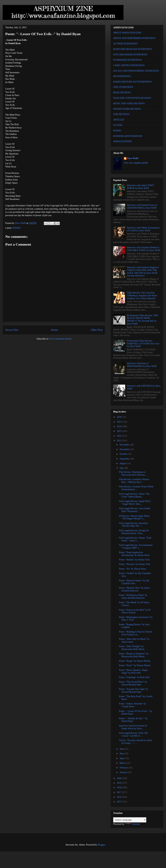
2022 (120, 436)
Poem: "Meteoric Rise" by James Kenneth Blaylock (134, 589)
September (125, 459)
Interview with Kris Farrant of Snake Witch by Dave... (133, 727)
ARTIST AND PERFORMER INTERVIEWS (134, 38)
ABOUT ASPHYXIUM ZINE (127, 33)
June (122, 749)
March (123, 763)
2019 (120, 783)
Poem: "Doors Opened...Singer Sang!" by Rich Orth (133, 671)
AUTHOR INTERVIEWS (125, 44)
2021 (120, 441)
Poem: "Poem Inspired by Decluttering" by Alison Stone (134, 554)
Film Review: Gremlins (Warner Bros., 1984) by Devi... (134, 481)
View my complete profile (136, 163)
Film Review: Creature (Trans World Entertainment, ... (136, 488)
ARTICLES (119, 120)
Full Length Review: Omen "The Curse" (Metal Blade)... (134, 495)
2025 (120, 422)
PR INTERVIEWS (122, 76)
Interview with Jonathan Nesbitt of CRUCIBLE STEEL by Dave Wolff (144, 249)
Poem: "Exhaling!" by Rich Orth (134, 677)
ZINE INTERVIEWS (123, 87)
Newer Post (12, 330)
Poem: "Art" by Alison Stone (132, 569)
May (122, 754)
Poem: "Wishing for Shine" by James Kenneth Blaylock (133, 597)
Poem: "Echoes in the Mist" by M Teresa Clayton (135, 611)
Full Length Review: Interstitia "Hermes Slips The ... (133, 525)
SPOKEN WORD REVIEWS (127, 109)
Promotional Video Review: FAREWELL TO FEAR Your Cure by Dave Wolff (143, 344)
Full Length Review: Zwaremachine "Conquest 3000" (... (136, 547)
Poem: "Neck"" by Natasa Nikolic (135, 665)
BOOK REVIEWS (122, 93)
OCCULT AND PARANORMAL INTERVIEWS (136, 71)
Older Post (97, 330)
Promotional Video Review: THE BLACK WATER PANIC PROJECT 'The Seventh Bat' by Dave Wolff (142, 320)
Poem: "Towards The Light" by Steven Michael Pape (134, 691)
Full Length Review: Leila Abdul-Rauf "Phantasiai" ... (135, 510)
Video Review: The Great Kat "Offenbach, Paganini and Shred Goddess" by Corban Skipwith (142, 296)
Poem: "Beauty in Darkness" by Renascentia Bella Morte (134, 655)
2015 (120, 802)
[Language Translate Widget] (130, 820)
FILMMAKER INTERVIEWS (127, 60)
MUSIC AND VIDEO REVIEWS (129, 103)
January (123, 772)
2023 (120, 431)
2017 (120, 792)
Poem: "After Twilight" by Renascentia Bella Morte (132, 648)
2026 (120, 417)
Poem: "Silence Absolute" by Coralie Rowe (133, 705)
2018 (120, 788)
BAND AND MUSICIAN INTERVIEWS (133, 49)
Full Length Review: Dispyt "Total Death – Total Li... (135, 539)
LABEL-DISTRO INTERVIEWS (129, 65)
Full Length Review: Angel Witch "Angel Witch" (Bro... (135, 503)
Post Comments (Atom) (60, 339)
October (124, 454)
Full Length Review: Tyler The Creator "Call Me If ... (133, 734)
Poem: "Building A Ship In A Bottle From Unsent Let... (136, 633)
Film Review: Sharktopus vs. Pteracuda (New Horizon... (133, 473)
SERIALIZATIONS (123, 141)
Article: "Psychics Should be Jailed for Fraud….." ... (135, 742)
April (122, 758)
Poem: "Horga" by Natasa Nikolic (135, 661)
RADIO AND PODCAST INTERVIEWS (132, 82)
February (124, 768)
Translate (132, 824)
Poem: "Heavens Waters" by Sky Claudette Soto (134, 582)
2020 (120, 778)
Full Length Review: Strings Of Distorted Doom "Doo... (134, 532)
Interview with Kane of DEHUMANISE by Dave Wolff (142, 365)
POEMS (17, 228)
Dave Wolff (133, 158)
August (123, 463)
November (125, 449)
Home (55, 330)
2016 (120, 797)
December (125, 445)
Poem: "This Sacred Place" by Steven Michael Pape (133, 683)
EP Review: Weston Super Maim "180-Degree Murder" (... (134, 517)
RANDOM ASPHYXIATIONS (128, 136)
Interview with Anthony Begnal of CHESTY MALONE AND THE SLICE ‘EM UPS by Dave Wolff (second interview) (143, 272)
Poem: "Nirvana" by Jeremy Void (135, 564)
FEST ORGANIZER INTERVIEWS (130, 55)
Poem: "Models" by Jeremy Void (134, 560)
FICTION (118, 125)
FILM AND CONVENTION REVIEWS (132, 98)
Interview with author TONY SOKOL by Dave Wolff (141, 187)
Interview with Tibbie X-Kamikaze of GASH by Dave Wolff (143, 229)
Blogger (101, 845)
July (122, 468)
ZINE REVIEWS (121, 114)
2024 (120, 426)
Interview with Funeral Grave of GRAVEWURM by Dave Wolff (142, 206)
